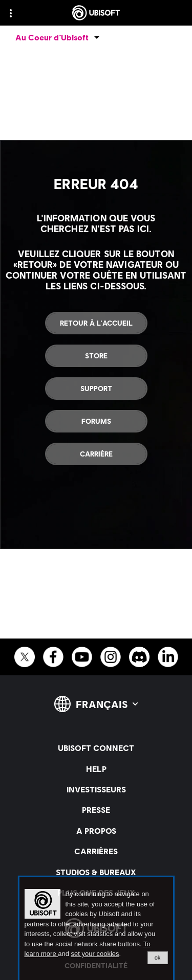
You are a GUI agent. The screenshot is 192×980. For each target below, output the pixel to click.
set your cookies (95, 954)
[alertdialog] (96, 929)
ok (158, 958)
